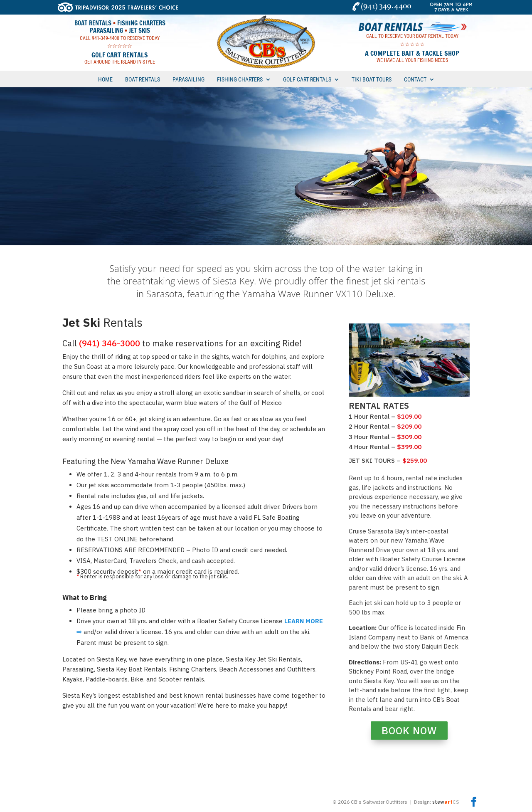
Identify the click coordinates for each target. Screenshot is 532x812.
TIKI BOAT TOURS (372, 79)
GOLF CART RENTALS (307, 79)
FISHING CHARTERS (240, 79)
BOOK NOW (409, 731)
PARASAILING (188, 79)
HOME (105, 79)
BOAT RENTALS (143, 79)
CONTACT (415, 79)
